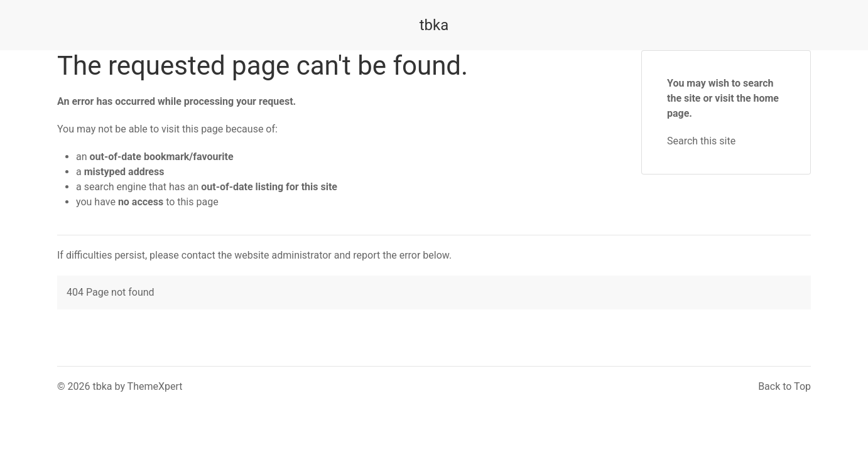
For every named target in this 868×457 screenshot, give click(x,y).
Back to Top (784, 386)
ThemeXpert (155, 386)
